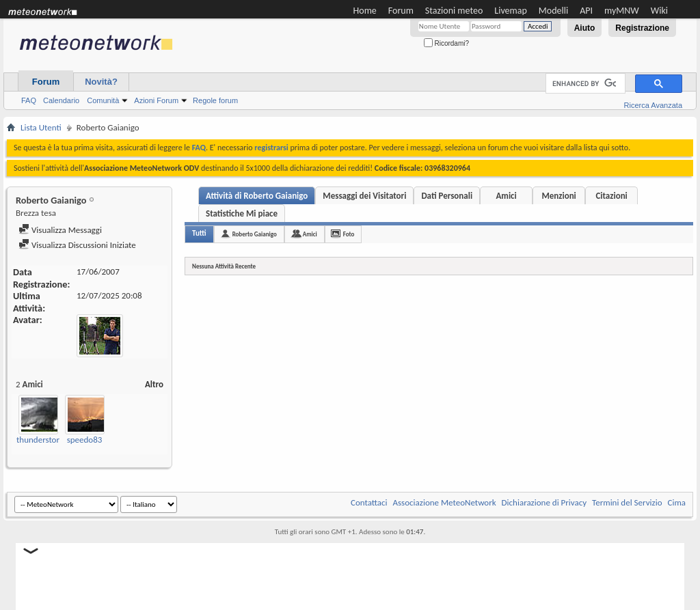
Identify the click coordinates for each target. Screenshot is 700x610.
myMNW (622, 11)
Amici (506, 196)
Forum (401, 11)
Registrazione (642, 28)
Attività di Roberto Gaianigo (257, 196)
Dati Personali (447, 196)
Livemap (511, 11)
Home (365, 11)
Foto (349, 234)
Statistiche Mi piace (242, 213)
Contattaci (369, 502)
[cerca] (584, 84)
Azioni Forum (156, 100)
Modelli (553, 11)
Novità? (101, 82)
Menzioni (558, 196)
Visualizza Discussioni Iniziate (77, 245)
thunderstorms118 (50, 440)
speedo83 (85, 440)
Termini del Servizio (627, 502)
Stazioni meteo (454, 11)
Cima (676, 502)
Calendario (61, 100)
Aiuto (585, 28)
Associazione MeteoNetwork (445, 502)
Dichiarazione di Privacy (544, 502)
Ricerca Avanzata (653, 105)
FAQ (29, 100)
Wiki (659, 11)
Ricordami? (446, 43)
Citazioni (611, 196)
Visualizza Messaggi (60, 230)
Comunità (103, 100)
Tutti (199, 233)
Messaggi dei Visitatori (364, 196)
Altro (154, 384)
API (586, 11)
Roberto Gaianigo (255, 234)
